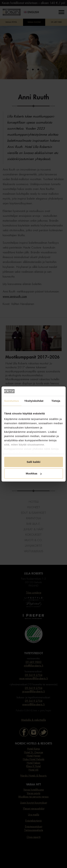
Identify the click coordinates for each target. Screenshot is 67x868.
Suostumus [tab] (12, 401)
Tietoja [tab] (56, 401)
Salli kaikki (33, 462)
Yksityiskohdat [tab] (34, 401)
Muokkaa (34, 473)
